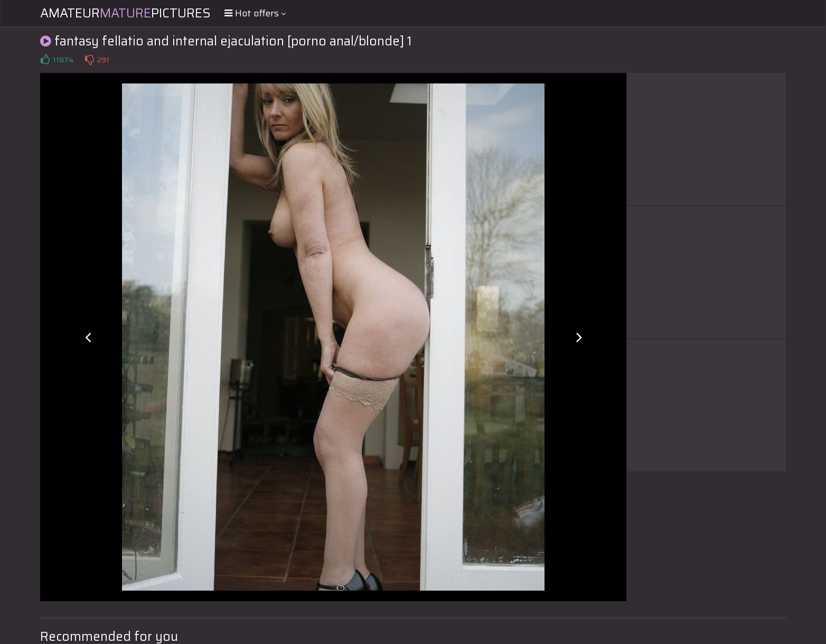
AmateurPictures (125, 13)
